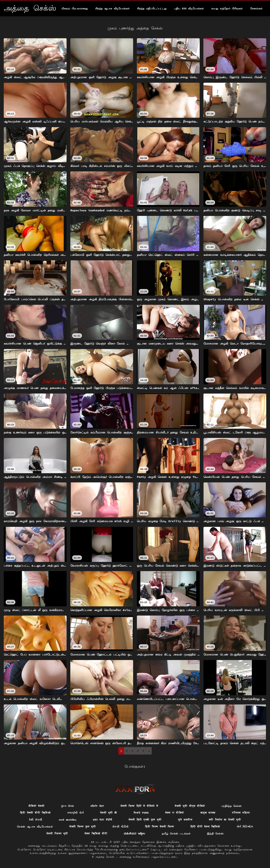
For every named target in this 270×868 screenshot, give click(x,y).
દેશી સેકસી (36, 820)
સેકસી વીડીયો (120, 827)
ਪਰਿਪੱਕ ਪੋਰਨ (97, 806)
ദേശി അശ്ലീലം (68, 820)
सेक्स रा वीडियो (175, 813)
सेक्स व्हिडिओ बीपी (96, 833)
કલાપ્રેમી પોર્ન (75, 813)
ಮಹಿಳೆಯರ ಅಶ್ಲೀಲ (135, 833)
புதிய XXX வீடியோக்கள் (189, 8)
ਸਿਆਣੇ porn (141, 813)
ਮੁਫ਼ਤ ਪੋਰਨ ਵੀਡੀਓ (102, 820)
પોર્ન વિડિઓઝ (245, 827)
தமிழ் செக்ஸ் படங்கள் (176, 833)
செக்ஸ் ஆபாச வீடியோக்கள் (35, 827)
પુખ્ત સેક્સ (67, 806)
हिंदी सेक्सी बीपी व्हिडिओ (35, 813)
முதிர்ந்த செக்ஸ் (231, 806)
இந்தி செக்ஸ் (215, 833)
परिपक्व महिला (241, 813)
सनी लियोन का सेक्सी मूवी (225, 820)
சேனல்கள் (256, 8)
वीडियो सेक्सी (36, 806)
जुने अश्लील (185, 820)
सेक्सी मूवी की (109, 813)
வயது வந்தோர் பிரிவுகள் (227, 8)
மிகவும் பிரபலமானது (75, 8)
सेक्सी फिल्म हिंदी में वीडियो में (139, 806)
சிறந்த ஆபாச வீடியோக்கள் (112, 8)
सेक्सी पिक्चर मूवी (57, 833)
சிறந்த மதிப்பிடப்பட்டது (152, 8)
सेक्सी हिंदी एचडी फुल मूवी (145, 820)
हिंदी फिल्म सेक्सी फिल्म (160, 827)
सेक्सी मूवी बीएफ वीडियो (190, 806)
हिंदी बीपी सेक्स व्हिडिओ (205, 827)
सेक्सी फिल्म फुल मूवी (83, 827)
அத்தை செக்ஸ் (106, 857)
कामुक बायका (208, 813)
